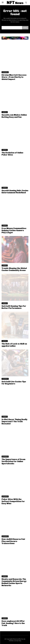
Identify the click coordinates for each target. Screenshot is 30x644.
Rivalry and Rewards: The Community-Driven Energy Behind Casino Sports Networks (14, 582)
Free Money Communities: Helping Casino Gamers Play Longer (14, 230)
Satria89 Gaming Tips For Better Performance (14, 307)
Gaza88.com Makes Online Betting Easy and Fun (14, 116)
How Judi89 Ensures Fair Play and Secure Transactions (13, 541)
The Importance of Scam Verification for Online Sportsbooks (13, 461)
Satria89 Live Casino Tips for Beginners (14, 383)
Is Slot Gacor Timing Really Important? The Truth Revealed (14, 422)
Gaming (5, 112)
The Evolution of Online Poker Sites (12, 154)
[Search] (25, 28)
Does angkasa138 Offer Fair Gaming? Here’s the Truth (13, 623)
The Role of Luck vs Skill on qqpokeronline (14, 345)
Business (5, 72)
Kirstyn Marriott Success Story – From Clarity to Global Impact (14, 77)
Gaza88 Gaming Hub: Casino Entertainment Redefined (15, 192)
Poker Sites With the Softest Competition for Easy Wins (13, 501)
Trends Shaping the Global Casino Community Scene (14, 269)
